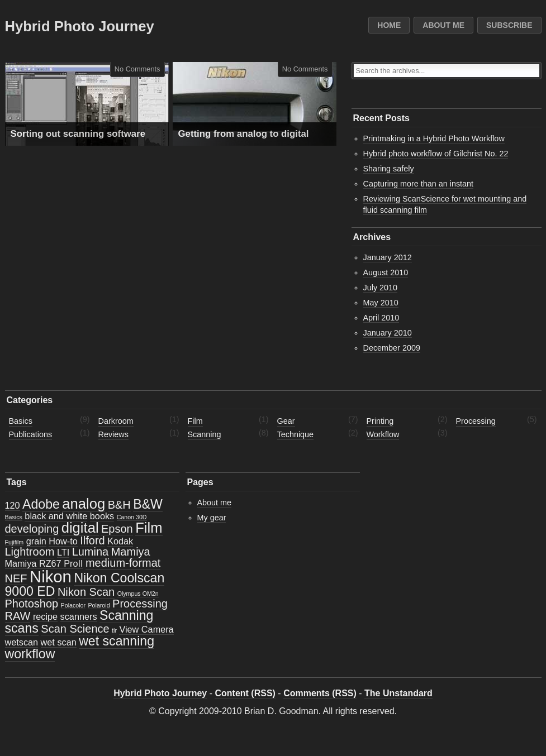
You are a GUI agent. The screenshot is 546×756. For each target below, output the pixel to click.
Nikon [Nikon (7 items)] (51, 576)
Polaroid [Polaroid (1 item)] (99, 605)
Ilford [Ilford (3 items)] (92, 540)
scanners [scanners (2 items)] (79, 616)
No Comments (137, 69)
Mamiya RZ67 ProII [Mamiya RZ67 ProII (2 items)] (44, 563)
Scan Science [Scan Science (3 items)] (75, 629)
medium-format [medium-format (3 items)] (123, 563)
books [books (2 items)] (102, 516)
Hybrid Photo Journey (80, 26)
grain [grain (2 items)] (36, 541)
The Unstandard (398, 693)
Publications (31, 434)
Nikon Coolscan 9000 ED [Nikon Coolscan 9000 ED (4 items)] (85, 584)
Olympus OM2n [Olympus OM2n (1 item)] (138, 594)
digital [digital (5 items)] (80, 528)
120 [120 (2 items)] (13, 505)
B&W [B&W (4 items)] (148, 504)
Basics (21, 421)
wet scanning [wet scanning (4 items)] (117, 641)
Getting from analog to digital (244, 134)
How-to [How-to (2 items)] (63, 541)
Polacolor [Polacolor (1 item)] (73, 605)
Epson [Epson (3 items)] (117, 529)
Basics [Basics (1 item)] (14, 517)
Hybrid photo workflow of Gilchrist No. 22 (436, 154)
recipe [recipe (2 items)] (45, 616)
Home (389, 25)
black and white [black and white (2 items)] (56, 516)
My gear (212, 518)
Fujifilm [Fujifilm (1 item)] (15, 542)
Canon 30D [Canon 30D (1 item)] (132, 517)
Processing (476, 421)
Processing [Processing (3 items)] (140, 604)
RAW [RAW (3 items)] (18, 616)
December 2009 (392, 348)
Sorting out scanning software (78, 134)
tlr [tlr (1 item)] (114, 630)
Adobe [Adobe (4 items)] (41, 504)
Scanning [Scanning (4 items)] (126, 615)
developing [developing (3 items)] (32, 529)
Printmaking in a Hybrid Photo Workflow (434, 138)
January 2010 (388, 333)
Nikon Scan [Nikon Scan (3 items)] (86, 592)
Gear (286, 421)
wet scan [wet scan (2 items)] (59, 642)
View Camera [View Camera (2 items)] (146, 629)
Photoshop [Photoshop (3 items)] (32, 604)
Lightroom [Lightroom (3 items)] (30, 552)
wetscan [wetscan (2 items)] (22, 642)
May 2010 (381, 303)
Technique (296, 434)
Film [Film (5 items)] (149, 528)
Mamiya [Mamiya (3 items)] (131, 552)
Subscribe (509, 25)
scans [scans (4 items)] (22, 628)
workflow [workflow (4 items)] (30, 654)
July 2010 (381, 288)
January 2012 (388, 257)
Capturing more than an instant (419, 184)
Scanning (205, 434)
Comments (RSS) (320, 693)
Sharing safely (389, 169)
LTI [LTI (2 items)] (63, 552)
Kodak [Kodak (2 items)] (120, 541)
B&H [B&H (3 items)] (119, 505)
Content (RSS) (245, 693)
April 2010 (381, 318)
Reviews (113, 434)
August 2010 (386, 272)
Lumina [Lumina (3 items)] (91, 552)
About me (443, 25)
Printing (380, 421)
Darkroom (116, 421)
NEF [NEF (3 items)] (16, 578)
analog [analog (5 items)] (84, 504)
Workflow (383, 434)
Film (195, 421)
